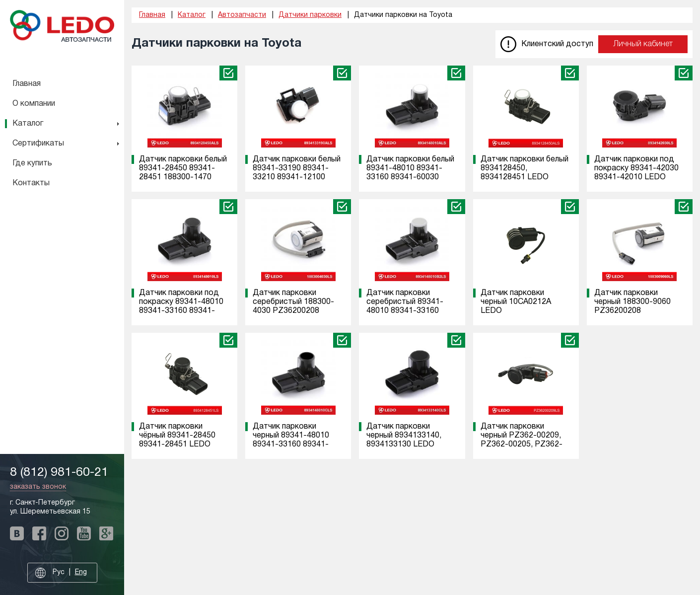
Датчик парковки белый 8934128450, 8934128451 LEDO (525, 168)
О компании (34, 104)
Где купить (32, 163)
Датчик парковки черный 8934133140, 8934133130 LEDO (404, 436)
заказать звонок (38, 487)
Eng (81, 572)
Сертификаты (38, 144)
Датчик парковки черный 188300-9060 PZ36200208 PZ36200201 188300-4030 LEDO (634, 311)
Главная (27, 84)
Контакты (31, 183)
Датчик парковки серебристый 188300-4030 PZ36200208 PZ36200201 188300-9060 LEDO (293, 311)
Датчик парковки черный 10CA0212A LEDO (516, 302)
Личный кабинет (643, 44)
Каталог (28, 124)
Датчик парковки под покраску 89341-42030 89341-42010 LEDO (636, 168)
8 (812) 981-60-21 (59, 473)
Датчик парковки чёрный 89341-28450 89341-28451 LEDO (177, 436)
